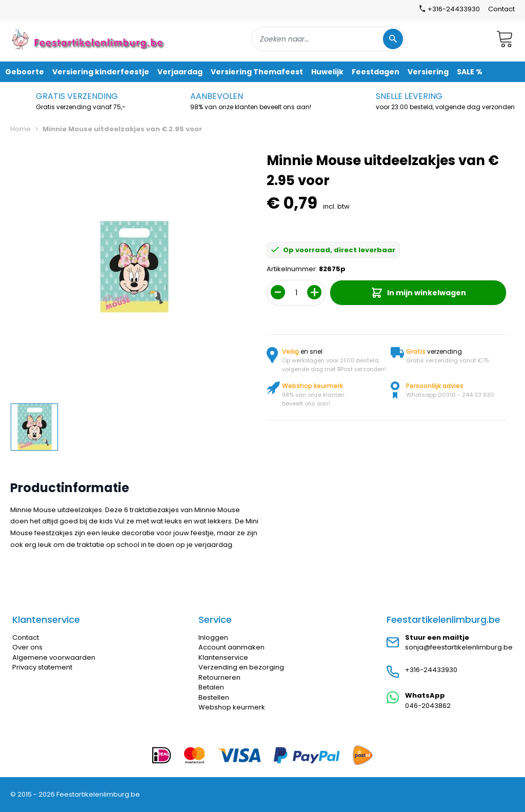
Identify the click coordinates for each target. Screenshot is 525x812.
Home (21, 129)
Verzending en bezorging (241, 667)
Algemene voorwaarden (54, 657)
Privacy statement (42, 667)
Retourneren (219, 677)
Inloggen (213, 637)
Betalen (211, 687)
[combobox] (328, 39)
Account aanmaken (231, 647)
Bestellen (214, 697)
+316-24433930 (431, 670)
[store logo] (89, 39)
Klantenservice (223, 657)
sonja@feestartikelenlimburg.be (459, 647)
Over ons (27, 647)
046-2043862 (428, 706)
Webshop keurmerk (232, 707)
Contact (501, 9)
